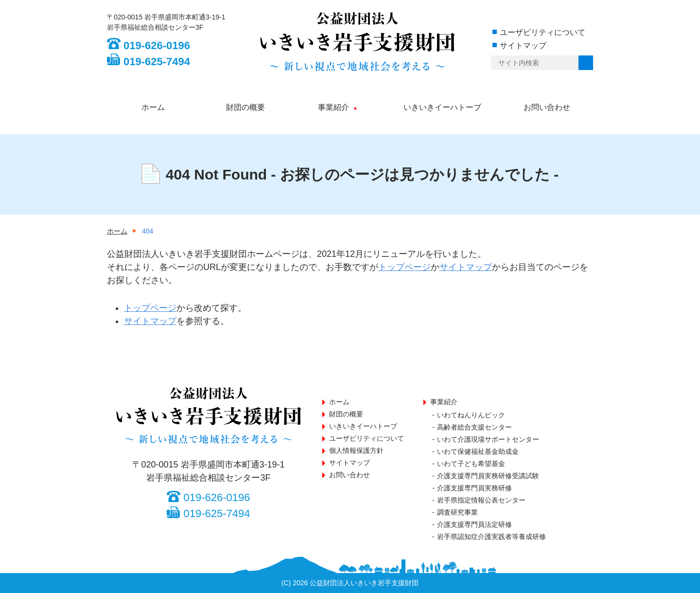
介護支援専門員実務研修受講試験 (488, 476)
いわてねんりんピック (471, 415)
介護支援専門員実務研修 (474, 488)
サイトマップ (523, 45)
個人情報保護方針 (356, 450)
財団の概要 (245, 107)
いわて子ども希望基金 (471, 464)
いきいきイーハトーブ (442, 107)
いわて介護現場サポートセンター (488, 439)
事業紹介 (333, 107)
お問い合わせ (547, 107)
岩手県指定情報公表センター (481, 500)
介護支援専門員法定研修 (474, 524)
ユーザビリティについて (542, 32)
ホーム (153, 107)
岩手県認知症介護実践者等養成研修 (491, 537)
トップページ (404, 267)
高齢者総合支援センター (474, 427)
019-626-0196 (157, 45)
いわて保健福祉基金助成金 (478, 451)
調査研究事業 (457, 512)
